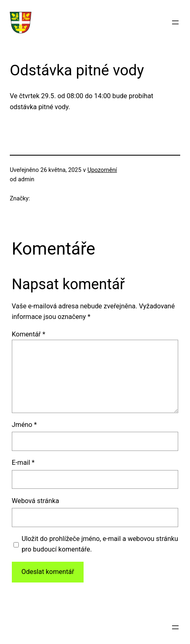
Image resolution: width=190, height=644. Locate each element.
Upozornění (102, 170)
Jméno (24, 425)
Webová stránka (35, 501)
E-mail (23, 463)
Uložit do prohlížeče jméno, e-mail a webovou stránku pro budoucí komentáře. (100, 544)
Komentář (29, 334)
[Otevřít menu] (175, 22)
